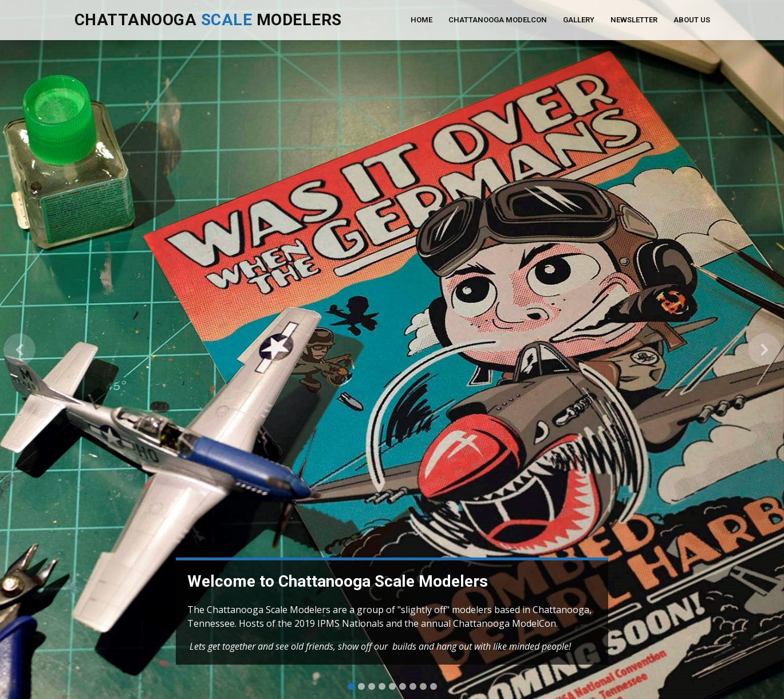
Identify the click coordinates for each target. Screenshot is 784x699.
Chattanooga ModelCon (498, 20)
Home (421, 20)
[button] (19, 349)
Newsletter (634, 20)
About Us (692, 20)
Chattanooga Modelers (208, 20)
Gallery (579, 20)
